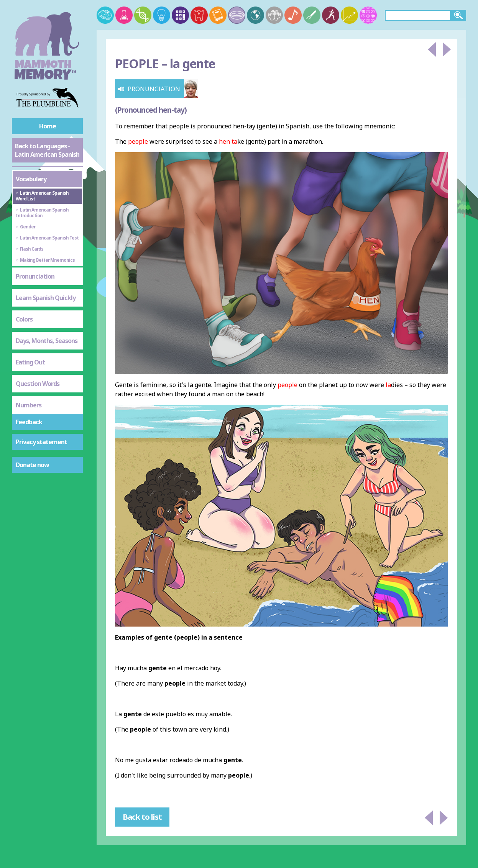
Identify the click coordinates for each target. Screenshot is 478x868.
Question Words (38, 384)
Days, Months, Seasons (47, 341)
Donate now (32, 465)
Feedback (29, 422)
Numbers (29, 405)
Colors (24, 319)
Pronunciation (35, 276)
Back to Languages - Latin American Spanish (47, 150)
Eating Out (30, 362)
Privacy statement (41, 442)
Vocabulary (31, 179)
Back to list (142, 817)
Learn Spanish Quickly (46, 298)
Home (48, 126)
